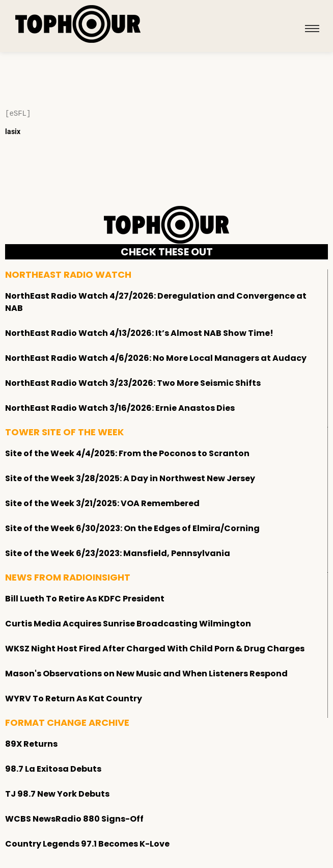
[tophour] (78, 24)
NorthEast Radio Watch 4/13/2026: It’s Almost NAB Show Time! (139, 333)
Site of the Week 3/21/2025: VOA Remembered (102, 503)
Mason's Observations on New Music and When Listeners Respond (146, 674)
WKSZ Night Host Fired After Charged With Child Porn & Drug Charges (155, 649)
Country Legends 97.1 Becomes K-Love (87, 844)
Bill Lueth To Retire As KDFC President (85, 599)
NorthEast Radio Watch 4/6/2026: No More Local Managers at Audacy (156, 358)
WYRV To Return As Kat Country (74, 699)
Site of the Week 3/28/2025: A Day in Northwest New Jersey (130, 478)
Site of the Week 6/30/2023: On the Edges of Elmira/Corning (132, 528)
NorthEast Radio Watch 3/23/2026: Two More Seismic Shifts (133, 383)
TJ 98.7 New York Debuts (57, 794)
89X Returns (31, 744)
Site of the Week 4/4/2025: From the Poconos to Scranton (127, 453)
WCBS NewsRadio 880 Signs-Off (74, 819)
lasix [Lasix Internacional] (13, 131)
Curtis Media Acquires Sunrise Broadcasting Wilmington (128, 624)
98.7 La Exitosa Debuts (53, 769)
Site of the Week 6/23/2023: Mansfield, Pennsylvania (118, 553)
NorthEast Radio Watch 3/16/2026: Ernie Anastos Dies (120, 408)
